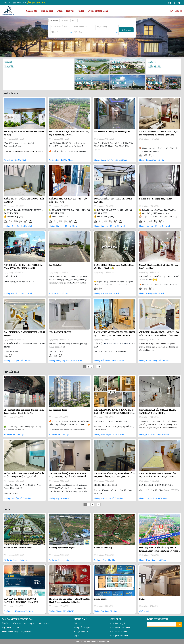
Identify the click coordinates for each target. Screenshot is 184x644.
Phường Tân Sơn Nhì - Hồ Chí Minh (65, 226)
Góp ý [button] (76, 635)
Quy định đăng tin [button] (118, 623)
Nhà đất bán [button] (32, 11)
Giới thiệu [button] (78, 623)
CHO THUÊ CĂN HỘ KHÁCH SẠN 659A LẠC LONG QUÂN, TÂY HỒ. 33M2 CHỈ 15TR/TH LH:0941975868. (68, 477)
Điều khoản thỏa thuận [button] (120, 627)
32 (99, 367)
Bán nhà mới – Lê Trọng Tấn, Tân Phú (156, 199)
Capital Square (100, 599)
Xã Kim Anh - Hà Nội (58, 293)
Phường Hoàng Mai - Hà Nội (151, 160)
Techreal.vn (104, 641)
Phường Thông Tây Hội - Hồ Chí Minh (66, 360)
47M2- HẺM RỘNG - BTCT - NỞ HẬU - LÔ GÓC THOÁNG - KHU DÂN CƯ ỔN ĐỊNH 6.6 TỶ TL (159, 335)
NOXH (142, 599)
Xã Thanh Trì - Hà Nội (14, 434)
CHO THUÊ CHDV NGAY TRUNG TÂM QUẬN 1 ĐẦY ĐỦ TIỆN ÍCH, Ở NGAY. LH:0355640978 (158, 477)
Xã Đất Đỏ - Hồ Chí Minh (15, 160)
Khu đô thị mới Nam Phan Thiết (18, 547)
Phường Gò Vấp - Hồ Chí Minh (17, 498)
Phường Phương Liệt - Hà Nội (62, 611)
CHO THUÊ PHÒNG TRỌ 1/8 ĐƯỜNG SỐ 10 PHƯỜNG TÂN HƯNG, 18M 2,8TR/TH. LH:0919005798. (114, 477)
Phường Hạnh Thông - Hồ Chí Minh (155, 360)
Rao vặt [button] (70, 11)
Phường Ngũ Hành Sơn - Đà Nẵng (18, 611)
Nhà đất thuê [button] (47, 11)
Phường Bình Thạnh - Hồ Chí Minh (109, 434)
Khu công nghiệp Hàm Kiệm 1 (62, 547)
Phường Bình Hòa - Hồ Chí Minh (18, 226)
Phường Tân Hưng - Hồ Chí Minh (108, 498)
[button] (170, 3)
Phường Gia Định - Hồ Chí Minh (18, 360)
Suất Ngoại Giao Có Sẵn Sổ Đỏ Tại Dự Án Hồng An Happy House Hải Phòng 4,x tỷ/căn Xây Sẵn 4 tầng (158, 551)
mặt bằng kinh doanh (58, 410)
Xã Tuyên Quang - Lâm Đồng (17, 560)
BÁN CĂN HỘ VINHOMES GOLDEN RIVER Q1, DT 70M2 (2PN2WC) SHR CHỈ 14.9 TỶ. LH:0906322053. (115, 335)
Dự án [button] (60, 11)
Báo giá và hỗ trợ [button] (81, 631)
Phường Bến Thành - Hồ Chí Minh (109, 360)
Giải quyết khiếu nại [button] (119, 635)
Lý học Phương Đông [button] (98, 11)
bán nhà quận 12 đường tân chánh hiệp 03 (112, 131)
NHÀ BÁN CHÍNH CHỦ (60, 332)
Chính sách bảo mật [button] (119, 631)
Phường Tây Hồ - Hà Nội (60, 498)
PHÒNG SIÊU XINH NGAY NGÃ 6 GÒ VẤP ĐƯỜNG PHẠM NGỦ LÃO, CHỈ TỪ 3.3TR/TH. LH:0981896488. (24, 477)
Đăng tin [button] (178, 11)
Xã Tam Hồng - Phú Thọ (105, 560)
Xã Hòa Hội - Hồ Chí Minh (61, 160)
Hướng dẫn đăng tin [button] (82, 627)
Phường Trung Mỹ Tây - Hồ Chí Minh (110, 160)
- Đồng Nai (144, 611)
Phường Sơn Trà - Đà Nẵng (106, 611)
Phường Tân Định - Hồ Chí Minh (18, 293)
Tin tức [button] (81, 11)
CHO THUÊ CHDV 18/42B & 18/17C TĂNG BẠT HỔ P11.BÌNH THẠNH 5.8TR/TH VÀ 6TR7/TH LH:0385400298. (114, 413)
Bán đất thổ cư (55, 265)
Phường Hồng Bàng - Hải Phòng (153, 560)
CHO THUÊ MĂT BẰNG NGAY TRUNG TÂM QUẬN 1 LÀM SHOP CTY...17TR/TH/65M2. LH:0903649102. (158, 413)
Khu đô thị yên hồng (103, 547)
